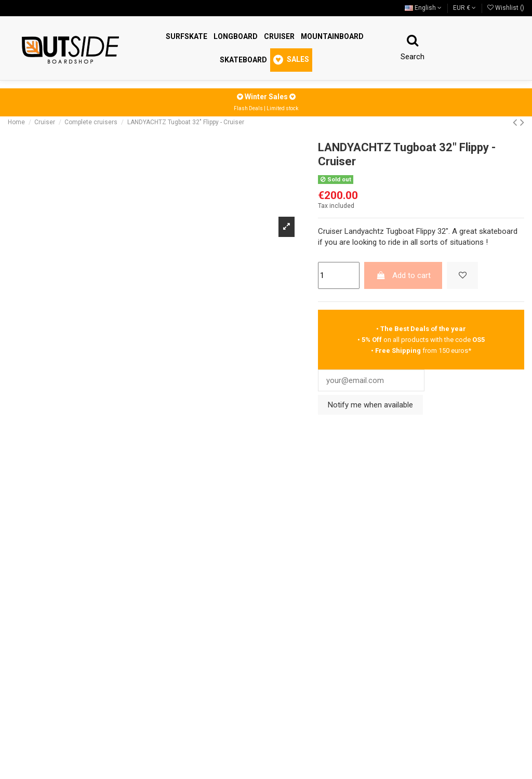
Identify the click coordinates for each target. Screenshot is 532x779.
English (423, 8)
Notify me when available (370, 405)
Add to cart (403, 275)
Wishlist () (506, 8)
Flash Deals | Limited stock (266, 108)
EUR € (464, 8)
